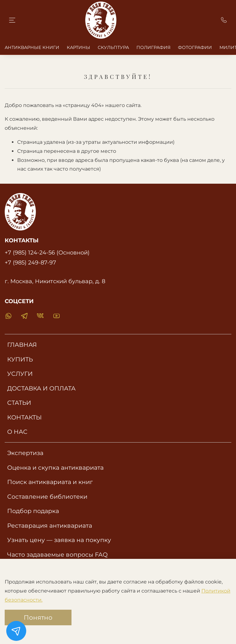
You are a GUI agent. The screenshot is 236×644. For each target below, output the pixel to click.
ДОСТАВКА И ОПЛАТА (41, 388)
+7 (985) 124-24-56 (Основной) (47, 252)
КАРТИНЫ (79, 47)
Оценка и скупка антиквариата (55, 467)
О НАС (17, 432)
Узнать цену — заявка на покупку (59, 540)
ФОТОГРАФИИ (195, 47)
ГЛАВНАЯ (22, 345)
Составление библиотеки (47, 496)
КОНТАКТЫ (25, 417)
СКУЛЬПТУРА (113, 47)
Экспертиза (25, 453)
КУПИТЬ (20, 359)
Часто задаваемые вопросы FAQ (57, 554)
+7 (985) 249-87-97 (30, 262)
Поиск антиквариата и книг (50, 482)
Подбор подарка (33, 511)
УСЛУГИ (20, 374)
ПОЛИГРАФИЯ (153, 47)
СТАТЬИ (19, 403)
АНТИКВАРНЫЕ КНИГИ (32, 47)
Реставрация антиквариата (50, 525)
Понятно (38, 617)
